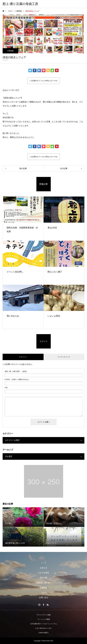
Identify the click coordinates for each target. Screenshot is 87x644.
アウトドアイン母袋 (44, 615)
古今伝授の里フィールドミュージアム (44, 624)
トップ (44, 563)
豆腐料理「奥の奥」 (44, 583)
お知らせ (44, 568)
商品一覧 (44, 578)
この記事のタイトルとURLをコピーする (43, 81)
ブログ (44, 593)
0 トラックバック (64, 357)
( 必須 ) (16, 371)
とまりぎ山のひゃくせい (44, 628)
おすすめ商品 (44, 573)
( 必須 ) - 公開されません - (17, 379)
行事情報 (10, 51)
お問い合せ (44, 598)
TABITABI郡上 (43, 633)
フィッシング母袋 (44, 619)
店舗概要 (44, 588)
